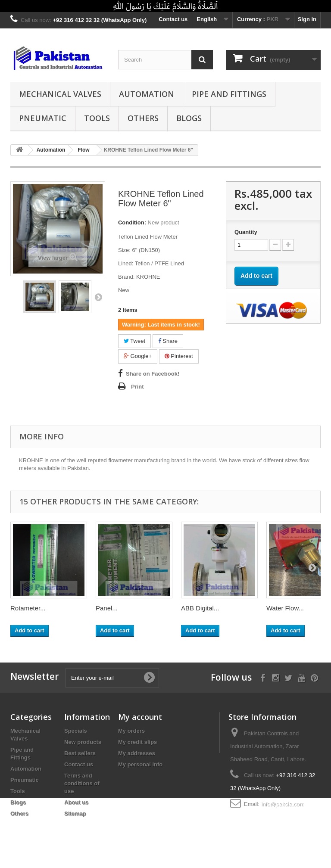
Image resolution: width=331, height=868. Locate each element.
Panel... (107, 608)
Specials (76, 731)
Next (98, 297)
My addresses (137, 753)
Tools (97, 118)
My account (140, 717)
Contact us (173, 19)
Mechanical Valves (60, 94)
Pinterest (179, 356)
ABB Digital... (200, 608)
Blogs (189, 118)
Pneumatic (43, 118)
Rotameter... (28, 608)
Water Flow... (285, 608)
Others (143, 118)
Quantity (246, 232)
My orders (131, 731)
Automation (147, 94)
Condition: (132, 222)
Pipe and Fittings (229, 94)
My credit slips (137, 742)
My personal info (140, 764)
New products (83, 742)
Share (168, 341)
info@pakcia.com (283, 804)
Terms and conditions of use (82, 783)
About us (76, 802)
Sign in (307, 19)
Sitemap (75, 814)
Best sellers (80, 753)
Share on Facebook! (153, 374)
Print (137, 387)
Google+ (138, 356)
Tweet (134, 341)
